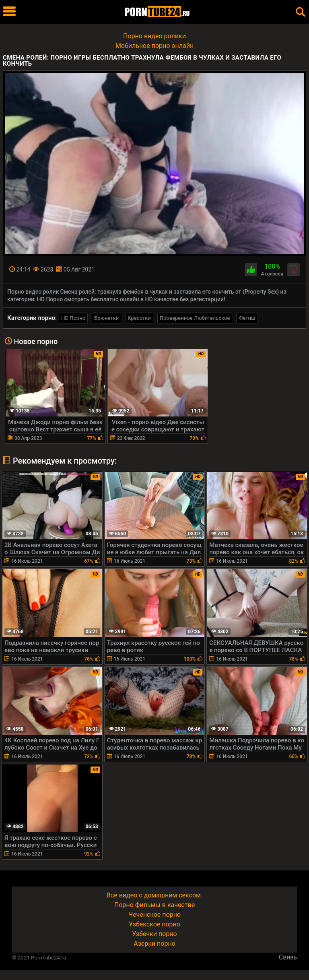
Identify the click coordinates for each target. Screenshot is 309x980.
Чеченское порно (154, 915)
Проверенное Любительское (195, 318)
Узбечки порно (154, 934)
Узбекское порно (154, 924)
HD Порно (73, 318)
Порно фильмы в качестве (154, 905)
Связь (288, 957)
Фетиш (247, 318)
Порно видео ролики (154, 36)
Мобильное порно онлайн (154, 46)
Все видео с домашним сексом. (154, 895)
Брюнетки (106, 318)
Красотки (139, 318)
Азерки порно (154, 944)
